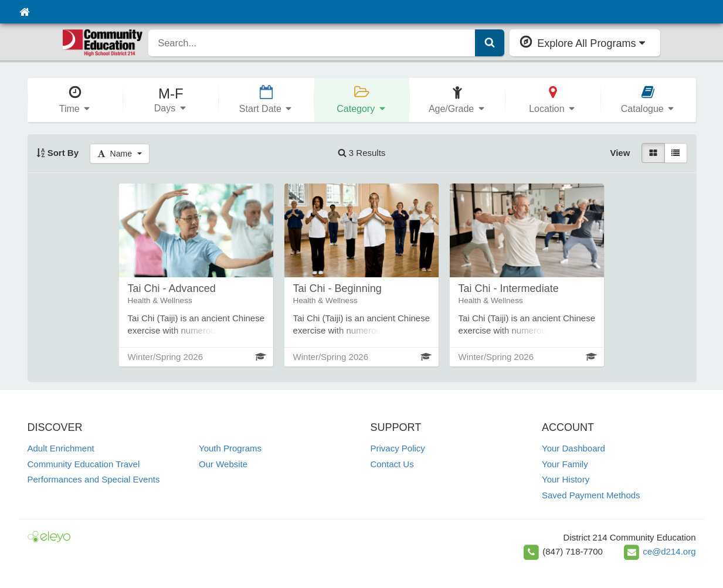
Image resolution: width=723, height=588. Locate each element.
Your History (566, 479)
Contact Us (392, 464)
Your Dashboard (573, 448)
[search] (312, 43)
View (620, 153)
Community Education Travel (84, 464)
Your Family (565, 464)
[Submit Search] (490, 43)
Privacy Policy (398, 448)
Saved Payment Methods (591, 495)
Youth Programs (230, 448)
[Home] (24, 12)
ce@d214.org (669, 551)
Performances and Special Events (94, 479)
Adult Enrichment (61, 448)
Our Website (223, 464)
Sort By (58, 153)
